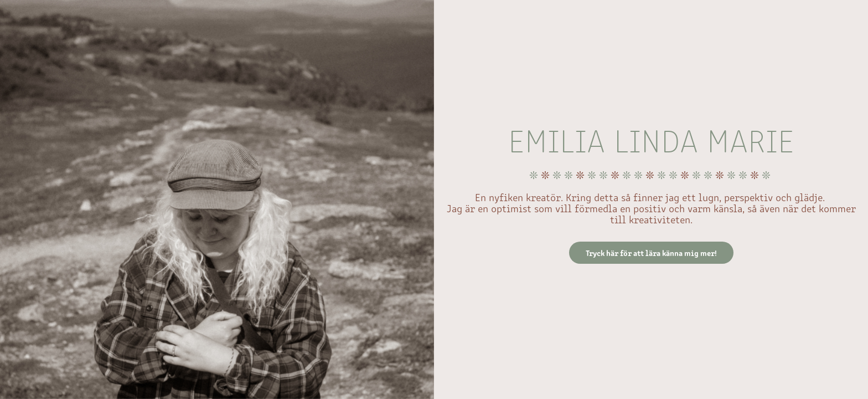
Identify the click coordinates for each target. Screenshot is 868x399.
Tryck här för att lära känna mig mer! (651, 253)
